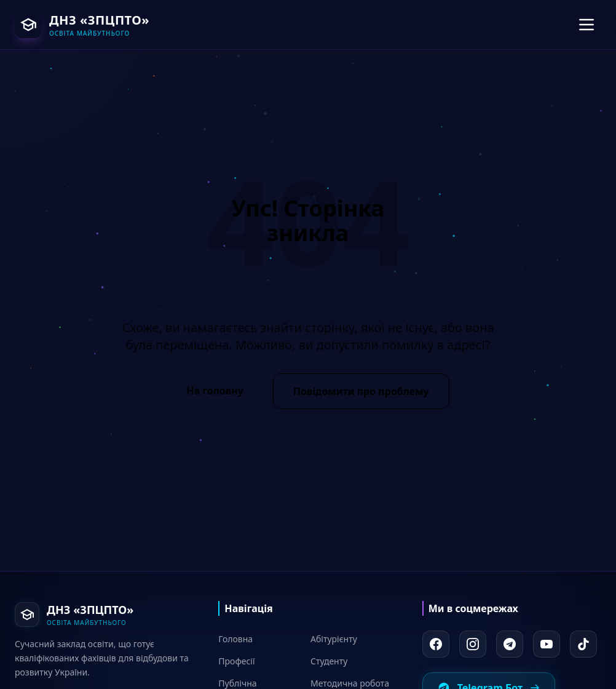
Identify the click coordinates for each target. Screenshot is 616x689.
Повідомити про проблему (361, 391)
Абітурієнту (334, 639)
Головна (235, 639)
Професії (236, 661)
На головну (215, 391)
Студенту (329, 661)
